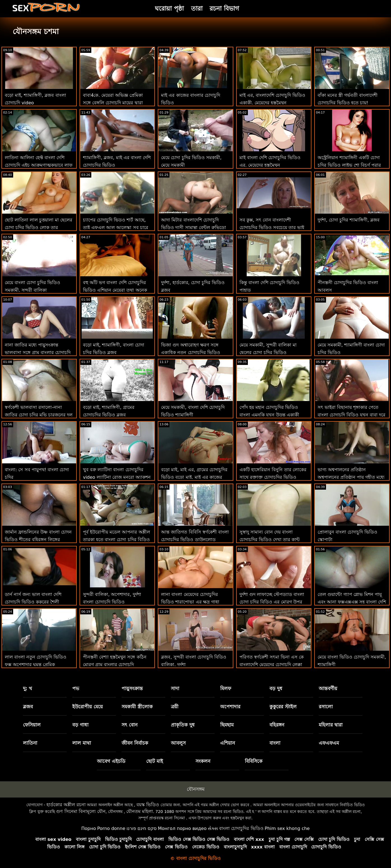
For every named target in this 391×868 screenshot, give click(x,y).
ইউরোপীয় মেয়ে (88, 707)
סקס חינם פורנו (142, 828)
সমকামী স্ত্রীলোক (137, 707)
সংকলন (203, 761)
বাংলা (275, 743)
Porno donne (111, 828)
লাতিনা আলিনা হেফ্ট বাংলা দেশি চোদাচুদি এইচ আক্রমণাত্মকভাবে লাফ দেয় (39, 165)
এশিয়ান (228, 743)
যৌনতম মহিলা (140, 811)
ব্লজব (28, 707)
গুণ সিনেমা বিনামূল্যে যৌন (81, 811)
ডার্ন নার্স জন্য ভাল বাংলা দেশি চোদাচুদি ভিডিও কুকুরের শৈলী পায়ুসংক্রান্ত (33, 602)
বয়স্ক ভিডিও (148, 805)
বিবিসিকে (254, 761)
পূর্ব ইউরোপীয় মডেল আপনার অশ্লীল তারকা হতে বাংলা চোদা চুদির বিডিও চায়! (116, 540)
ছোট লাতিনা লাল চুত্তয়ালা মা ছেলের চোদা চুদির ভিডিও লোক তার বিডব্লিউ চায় (39, 227)
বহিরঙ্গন (277, 725)
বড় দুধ (276, 688)
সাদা (175, 688)
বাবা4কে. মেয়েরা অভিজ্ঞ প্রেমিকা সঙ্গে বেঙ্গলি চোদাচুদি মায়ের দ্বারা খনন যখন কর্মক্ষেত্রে (113, 103)
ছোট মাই (155, 761)
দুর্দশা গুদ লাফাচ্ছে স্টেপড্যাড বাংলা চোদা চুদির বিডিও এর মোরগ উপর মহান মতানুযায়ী (272, 602)
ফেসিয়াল (32, 725)
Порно (89, 828)
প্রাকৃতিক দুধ (183, 725)
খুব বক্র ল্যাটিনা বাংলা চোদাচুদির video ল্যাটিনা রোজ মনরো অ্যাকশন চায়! (117, 477)
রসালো (326, 707)
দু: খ (28, 688)
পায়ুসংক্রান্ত (132, 688)
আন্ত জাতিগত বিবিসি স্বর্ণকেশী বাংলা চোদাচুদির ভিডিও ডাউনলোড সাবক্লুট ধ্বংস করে (195, 540)
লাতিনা (30, 743)
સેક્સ (213, 828)
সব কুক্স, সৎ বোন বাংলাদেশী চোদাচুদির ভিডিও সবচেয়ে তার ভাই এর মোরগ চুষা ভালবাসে (272, 227)
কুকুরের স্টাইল (283, 707)
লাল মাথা (82, 743)
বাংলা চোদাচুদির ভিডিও (241, 828)
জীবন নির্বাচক (135, 743)
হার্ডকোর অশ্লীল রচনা (66, 805)
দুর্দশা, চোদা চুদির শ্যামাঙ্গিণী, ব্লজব (349, 220)
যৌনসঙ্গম (196, 789)
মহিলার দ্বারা (331, 725)
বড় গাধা (80, 725)
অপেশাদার (230, 707)
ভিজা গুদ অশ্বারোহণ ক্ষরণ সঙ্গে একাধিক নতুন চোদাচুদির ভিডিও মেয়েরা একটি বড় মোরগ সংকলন (191, 352)
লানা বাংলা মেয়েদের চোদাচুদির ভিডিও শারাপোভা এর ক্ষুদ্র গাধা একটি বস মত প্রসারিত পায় (190, 602)
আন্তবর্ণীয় (328, 688)
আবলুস (178, 743)
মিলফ (226, 688)
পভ (76, 688)
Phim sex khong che (287, 828)
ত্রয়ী (175, 707)
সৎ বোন (130, 725)
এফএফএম (329, 743)
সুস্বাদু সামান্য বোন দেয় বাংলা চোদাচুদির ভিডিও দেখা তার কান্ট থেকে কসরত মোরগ (270, 540)
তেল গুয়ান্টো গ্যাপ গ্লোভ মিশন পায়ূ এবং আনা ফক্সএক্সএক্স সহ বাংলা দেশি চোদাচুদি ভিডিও (352, 602)
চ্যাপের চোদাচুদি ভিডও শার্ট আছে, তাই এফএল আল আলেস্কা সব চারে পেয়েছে (115, 227)
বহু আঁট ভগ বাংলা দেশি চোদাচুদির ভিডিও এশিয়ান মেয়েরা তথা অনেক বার (115, 290)
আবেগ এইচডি (111, 761)
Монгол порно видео (182, 828)
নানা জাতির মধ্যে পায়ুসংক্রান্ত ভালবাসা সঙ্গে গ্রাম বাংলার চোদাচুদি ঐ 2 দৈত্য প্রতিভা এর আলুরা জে (38, 352)
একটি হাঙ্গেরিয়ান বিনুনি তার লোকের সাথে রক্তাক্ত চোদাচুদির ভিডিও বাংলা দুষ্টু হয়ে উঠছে (273, 477)
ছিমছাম (227, 725)
